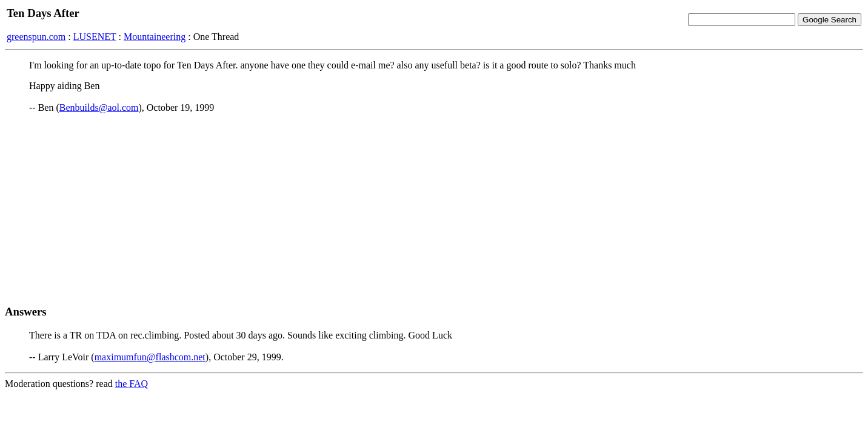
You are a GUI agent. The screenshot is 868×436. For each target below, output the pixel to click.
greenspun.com (36, 37)
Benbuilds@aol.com (99, 107)
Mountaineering (155, 37)
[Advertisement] (434, 209)
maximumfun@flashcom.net (150, 357)
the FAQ (132, 384)
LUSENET (95, 37)
